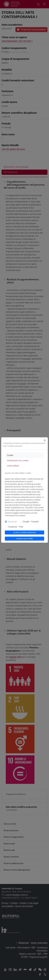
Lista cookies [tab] (13, 466)
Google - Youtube (31, 522)
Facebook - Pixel (16, 527)
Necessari (12, 522)
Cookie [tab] (10, 455)
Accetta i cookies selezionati (24, 532)
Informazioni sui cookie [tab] (18, 460)
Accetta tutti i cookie (25, 539)
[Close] (45, 440)
